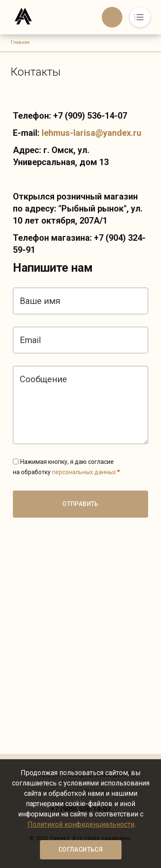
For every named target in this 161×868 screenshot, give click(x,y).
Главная (20, 42)
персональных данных (84, 472)
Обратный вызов (112, 17)
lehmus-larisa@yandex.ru (91, 133)
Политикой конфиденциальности (81, 824)
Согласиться (80, 850)
